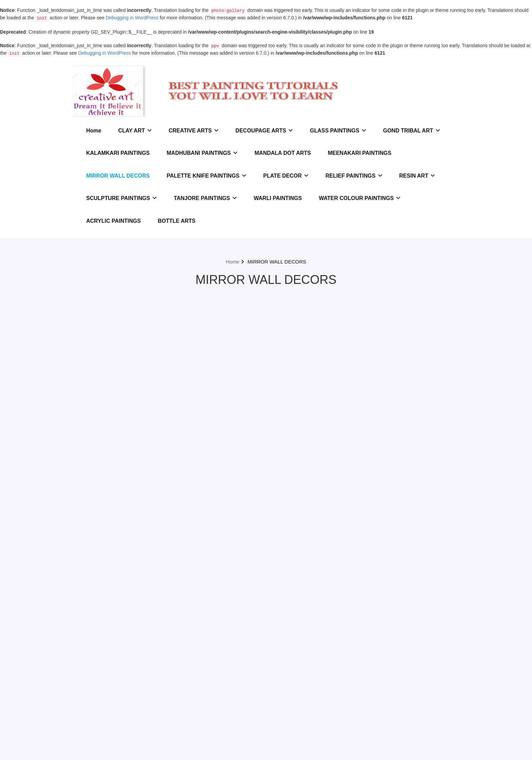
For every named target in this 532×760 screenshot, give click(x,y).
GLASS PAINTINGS (338, 131)
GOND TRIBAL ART (412, 131)
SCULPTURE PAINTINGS (121, 198)
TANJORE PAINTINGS (205, 198)
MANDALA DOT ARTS (283, 153)
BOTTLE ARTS (177, 221)
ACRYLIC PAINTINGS (113, 221)
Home (94, 131)
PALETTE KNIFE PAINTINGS (206, 176)
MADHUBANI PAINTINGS (202, 153)
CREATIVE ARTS (194, 131)
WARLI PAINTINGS (278, 198)
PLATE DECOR (286, 176)
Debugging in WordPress (132, 18)
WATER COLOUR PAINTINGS (360, 198)
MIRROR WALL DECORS (118, 176)
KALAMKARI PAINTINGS (118, 153)
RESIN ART (417, 176)
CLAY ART (135, 131)
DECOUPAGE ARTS (264, 131)
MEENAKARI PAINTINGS (359, 153)
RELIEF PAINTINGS (354, 176)
